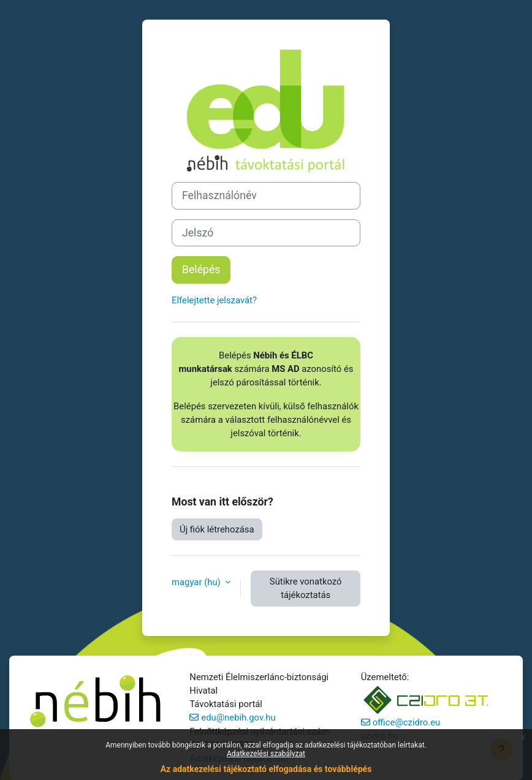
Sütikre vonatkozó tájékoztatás (306, 588)
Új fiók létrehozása (217, 529)
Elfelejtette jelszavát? (214, 300)
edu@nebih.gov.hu (238, 718)
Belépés (201, 270)
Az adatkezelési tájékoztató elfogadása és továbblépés (266, 769)
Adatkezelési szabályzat (266, 754)
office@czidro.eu (407, 722)
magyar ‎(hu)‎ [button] (197, 582)
